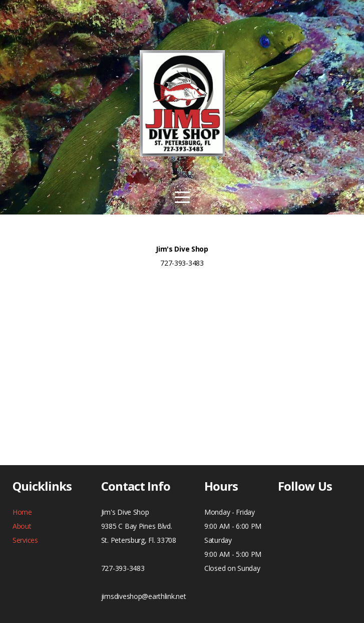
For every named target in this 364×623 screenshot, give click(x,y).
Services (25, 540)
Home (22, 512)
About (22, 526)
